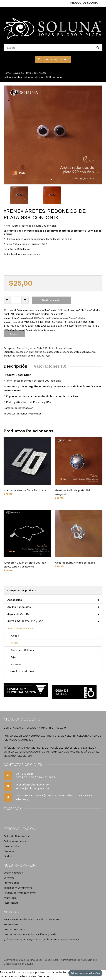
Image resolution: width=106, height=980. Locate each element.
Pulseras (16, 664)
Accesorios (15, 600)
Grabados (9, 851)
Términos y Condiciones (18, 888)
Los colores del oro (16, 929)
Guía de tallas (12, 846)
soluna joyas (44, 356)
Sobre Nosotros (13, 873)
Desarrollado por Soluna (18, 964)
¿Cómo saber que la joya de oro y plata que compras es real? (41, 939)
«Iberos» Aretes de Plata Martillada (25, 490)
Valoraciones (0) (50, 366)
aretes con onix (25, 352)
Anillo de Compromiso (17, 836)
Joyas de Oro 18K (19, 614)
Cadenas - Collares (22, 650)
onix (93, 352)
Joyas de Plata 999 (25, 73)
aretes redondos (63, 352)
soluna (32, 356)
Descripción (15, 366)
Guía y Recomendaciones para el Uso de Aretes (32, 919)
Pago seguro (11, 903)
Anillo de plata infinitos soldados (75, 563)
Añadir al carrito (51, 300)
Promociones (11, 883)
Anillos (15, 636)
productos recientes (15, 356)
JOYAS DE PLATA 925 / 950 (25, 621)
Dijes (14, 657)
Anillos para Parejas (15, 841)
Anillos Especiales (19, 607)
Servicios (9, 878)
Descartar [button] (43, 976)
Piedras (8, 856)
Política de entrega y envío (20, 893)
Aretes (43, 73)
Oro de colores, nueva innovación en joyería (30, 934)
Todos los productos (60, 348)
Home (7, 73)
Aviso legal (10, 898)
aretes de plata (44, 352)
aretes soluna (81, 352)
